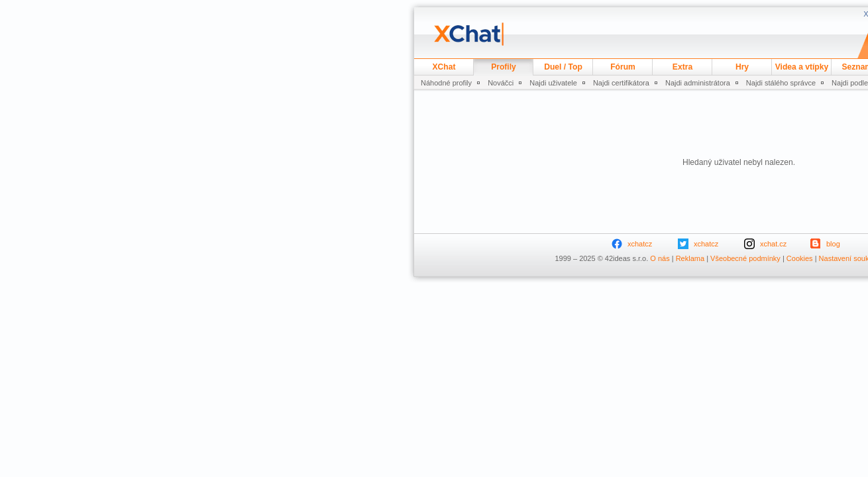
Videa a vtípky (802, 67)
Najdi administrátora (698, 83)
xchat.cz (773, 244)
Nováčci (501, 83)
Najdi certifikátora (621, 83)
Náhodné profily (446, 83)
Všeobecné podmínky (745, 258)
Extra (682, 67)
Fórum (623, 67)
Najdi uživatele (553, 83)
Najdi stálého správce (781, 83)
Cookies (800, 258)
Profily (504, 67)
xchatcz (640, 244)
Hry (742, 67)
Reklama (690, 258)
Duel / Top (563, 67)
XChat (444, 67)
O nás (660, 258)
